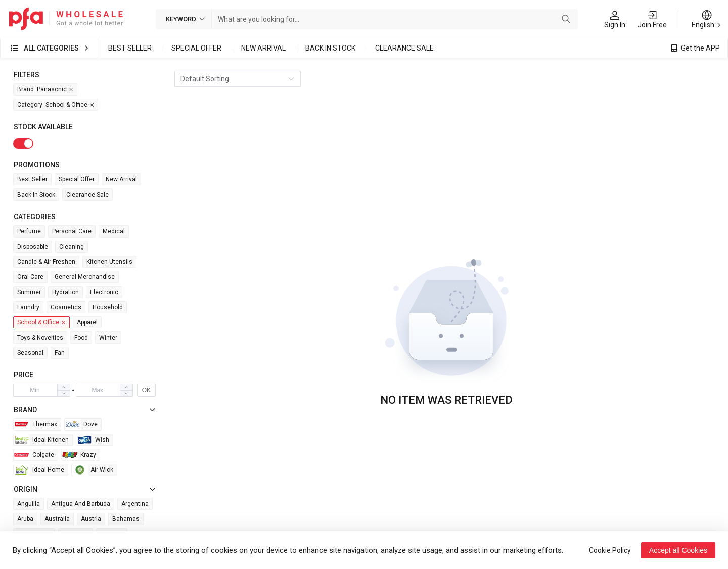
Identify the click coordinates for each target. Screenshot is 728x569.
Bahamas (126, 519)
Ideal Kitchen (41, 440)
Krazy (79, 455)
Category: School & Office (56, 105)
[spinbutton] (35, 390)
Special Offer (196, 48)
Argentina (135, 504)
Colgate (34, 455)
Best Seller (130, 48)
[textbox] (385, 19)
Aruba (25, 519)
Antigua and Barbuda (81, 504)
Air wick (93, 470)
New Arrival (263, 48)
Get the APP (700, 48)
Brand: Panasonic (46, 90)
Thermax (35, 424)
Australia (57, 519)
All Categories (51, 48)
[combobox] (385, 19)
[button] (63, 393)
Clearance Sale (404, 48)
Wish (93, 440)
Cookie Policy (610, 550)
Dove (81, 424)
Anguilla (29, 504)
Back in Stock (330, 48)
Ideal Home (39, 470)
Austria (91, 519)
